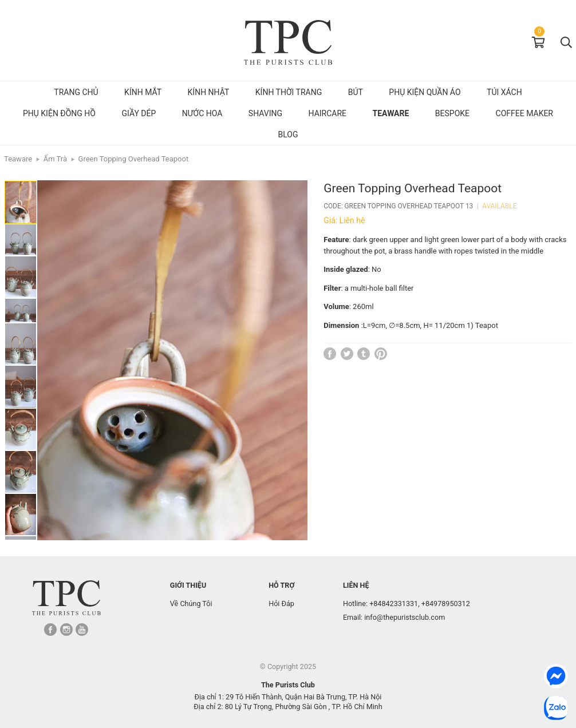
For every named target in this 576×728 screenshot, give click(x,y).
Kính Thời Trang (289, 92)
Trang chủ (76, 92)
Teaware (391, 113)
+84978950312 (446, 604)
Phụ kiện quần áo (425, 92)
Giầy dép (139, 113)
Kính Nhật (209, 92)
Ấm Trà (55, 159)
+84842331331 (394, 604)
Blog (288, 134)
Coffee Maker (524, 113)
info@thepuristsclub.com (405, 617)
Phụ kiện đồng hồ (59, 113)
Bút (356, 92)
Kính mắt (143, 92)
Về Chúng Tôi (191, 604)
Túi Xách (504, 92)
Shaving (265, 113)
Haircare (328, 113)
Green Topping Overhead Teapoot (134, 159)
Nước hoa (202, 113)
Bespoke (452, 113)
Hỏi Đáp (281, 604)
